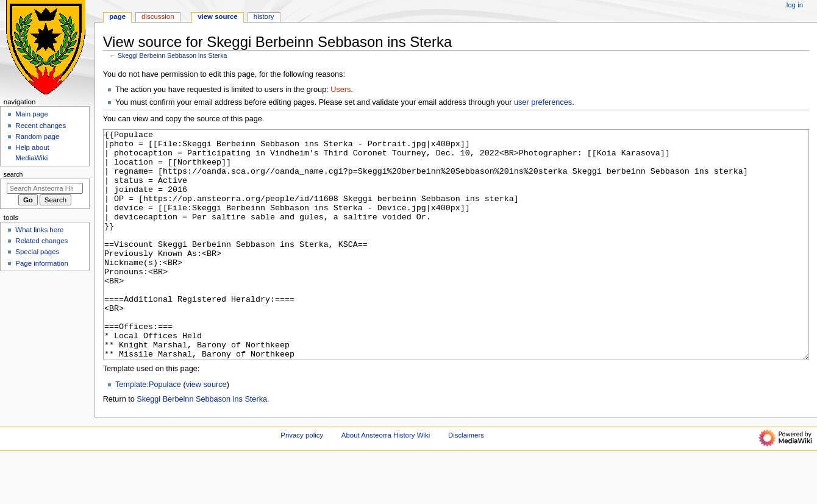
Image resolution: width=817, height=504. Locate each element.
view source (206, 430)
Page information (42, 263)
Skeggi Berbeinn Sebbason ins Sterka (173, 55)
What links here (39, 230)
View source (218, 16)
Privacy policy (302, 481)
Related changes (41, 241)
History (264, 16)
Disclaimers (466, 481)
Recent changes (41, 126)
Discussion (158, 16)
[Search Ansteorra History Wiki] (45, 188)
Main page (32, 114)
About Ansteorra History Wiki (386, 481)
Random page (37, 137)
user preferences (543, 102)
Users (341, 90)
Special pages (37, 252)
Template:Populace (148, 430)
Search (13, 174)
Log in (795, 5)
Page (117, 16)
